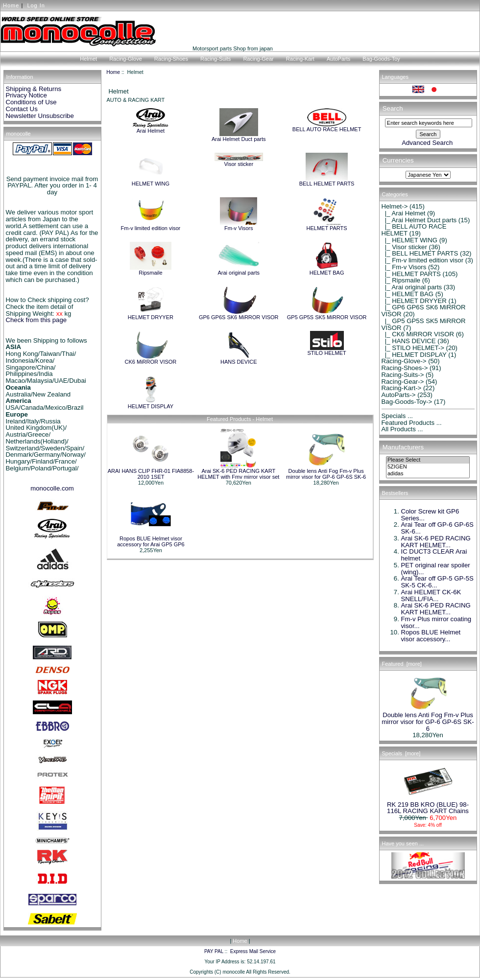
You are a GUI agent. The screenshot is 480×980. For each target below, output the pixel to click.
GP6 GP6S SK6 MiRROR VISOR (239, 315)
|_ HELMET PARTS (411, 274)
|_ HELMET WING (410, 240)
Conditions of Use (31, 102)
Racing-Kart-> (402, 388)
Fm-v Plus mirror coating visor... (436, 622)
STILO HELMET (326, 350)
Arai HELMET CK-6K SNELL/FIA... (431, 595)
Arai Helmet (151, 128)
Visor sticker (239, 162)
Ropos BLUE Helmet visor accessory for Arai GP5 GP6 (151, 541)
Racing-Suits (216, 59)
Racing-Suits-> (403, 375)
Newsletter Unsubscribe (40, 116)
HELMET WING (151, 181)
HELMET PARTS (327, 226)
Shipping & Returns (34, 89)
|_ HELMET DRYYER (414, 301)
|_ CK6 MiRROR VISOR (418, 334)
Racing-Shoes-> (405, 368)
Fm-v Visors (239, 226)
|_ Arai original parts (412, 287)
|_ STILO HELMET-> (413, 348)
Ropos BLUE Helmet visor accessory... (431, 636)
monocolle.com (52, 488)
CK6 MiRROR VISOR (151, 359)
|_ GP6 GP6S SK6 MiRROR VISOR (424, 311)
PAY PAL (214, 951)
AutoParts (338, 59)
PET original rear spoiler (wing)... (436, 569)
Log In (36, 5)
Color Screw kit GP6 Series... (430, 515)
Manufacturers (403, 447)
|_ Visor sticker (404, 247)
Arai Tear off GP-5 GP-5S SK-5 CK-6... (437, 582)
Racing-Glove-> (404, 361)
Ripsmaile (151, 270)
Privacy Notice (26, 95)
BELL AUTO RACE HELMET (327, 127)
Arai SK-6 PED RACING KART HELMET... (436, 542)
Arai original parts (239, 270)
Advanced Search (427, 143)
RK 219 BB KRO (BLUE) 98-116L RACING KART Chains (428, 805)
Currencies (398, 161)
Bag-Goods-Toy (381, 59)
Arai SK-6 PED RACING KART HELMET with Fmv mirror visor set (238, 474)
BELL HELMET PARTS (327, 181)
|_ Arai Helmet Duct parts (419, 220)
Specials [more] (401, 753)
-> (395, 206)
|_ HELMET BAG (408, 294)
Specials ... (397, 416)
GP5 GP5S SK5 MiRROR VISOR (327, 315)
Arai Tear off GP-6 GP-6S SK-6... (437, 528)
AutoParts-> (399, 395)
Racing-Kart (300, 59)
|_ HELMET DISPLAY (414, 355)
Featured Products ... (412, 423)
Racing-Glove (126, 59)
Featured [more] (402, 664)
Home (11, 5)
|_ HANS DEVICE (409, 341)
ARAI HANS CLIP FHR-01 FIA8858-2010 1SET (151, 474)
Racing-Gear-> (403, 382)
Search (393, 108)
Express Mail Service (253, 951)
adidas (428, 474)
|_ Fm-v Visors (404, 267)
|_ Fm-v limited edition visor (423, 260)
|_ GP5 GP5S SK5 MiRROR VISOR (424, 324)
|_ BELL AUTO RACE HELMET (414, 230)
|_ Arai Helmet (404, 213)
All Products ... (402, 429)
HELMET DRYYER (151, 315)
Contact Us (22, 109)
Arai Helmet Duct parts (239, 137)
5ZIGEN (428, 467)
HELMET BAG (327, 270)
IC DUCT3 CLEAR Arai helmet (434, 555)
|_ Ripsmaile (401, 280)
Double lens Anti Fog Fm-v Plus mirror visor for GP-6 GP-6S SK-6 (326, 474)
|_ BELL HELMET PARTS (420, 253)
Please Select (428, 460)
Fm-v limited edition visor (151, 226)
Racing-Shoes (171, 59)
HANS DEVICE (239, 359)
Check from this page (36, 320)
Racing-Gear (258, 59)
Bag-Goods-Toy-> (407, 402)
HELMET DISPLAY (151, 404)
